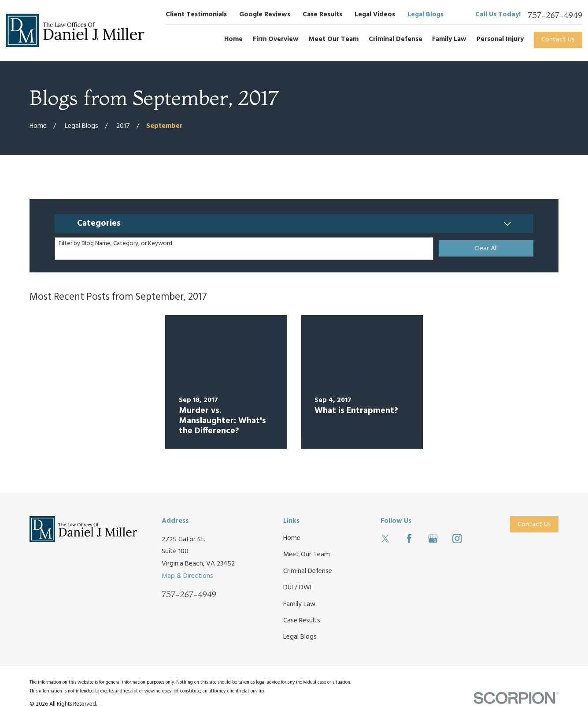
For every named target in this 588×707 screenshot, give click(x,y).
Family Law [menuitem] (449, 39)
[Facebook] (409, 539)
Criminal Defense (308, 571)
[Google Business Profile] (433, 539)
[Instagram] (457, 539)
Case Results (322, 15)
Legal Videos (375, 15)
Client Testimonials (196, 15)
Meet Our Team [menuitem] (333, 39)
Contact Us (558, 40)
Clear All (486, 249)
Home (292, 538)
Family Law (299, 604)
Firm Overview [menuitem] (276, 39)
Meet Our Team (307, 554)
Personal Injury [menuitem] (500, 39)
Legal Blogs (425, 15)
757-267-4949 (555, 15)
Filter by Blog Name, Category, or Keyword (115, 244)
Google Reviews (265, 15)
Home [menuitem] (233, 39)
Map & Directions (187, 576)
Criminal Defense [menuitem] (396, 39)
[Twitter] (385, 539)
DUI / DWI (297, 588)
